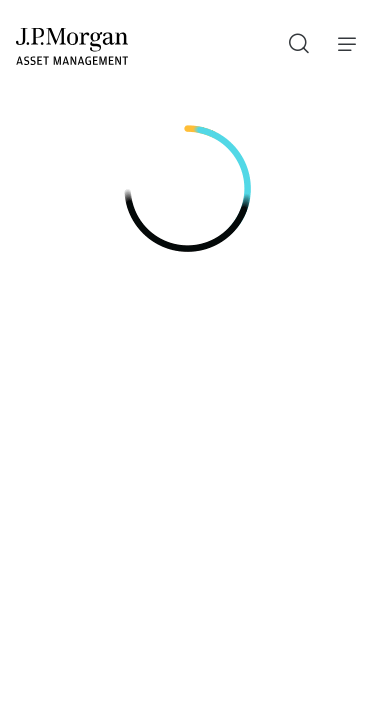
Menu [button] (341, 43)
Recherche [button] (291, 39)
